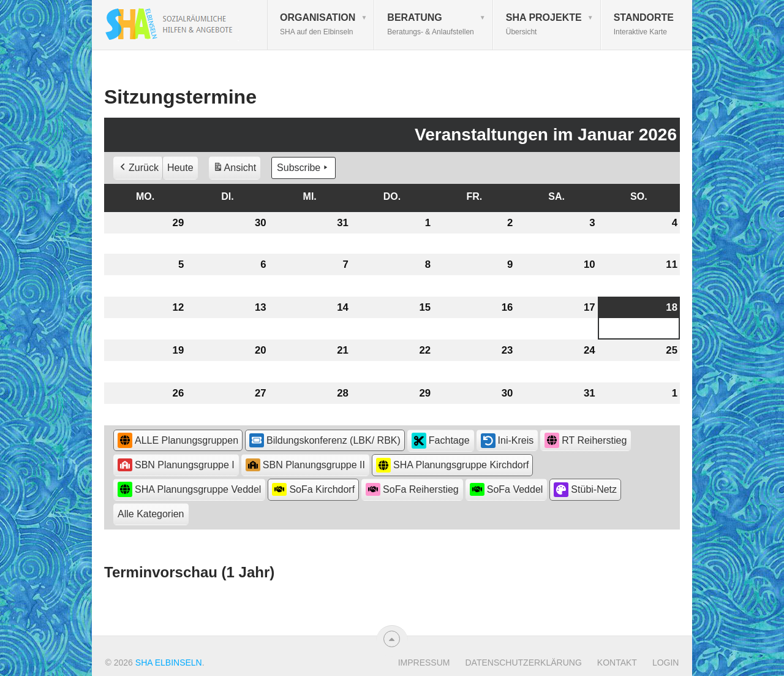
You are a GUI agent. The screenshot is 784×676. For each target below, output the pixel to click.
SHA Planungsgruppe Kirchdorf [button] (452, 465)
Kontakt (617, 663)
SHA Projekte (544, 24)
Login (666, 663)
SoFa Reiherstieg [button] (412, 489)
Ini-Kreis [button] (507, 441)
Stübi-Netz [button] (585, 490)
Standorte (644, 24)
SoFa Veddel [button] (507, 489)
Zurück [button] (138, 168)
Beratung (430, 24)
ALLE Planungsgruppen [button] (178, 440)
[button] (151, 514)
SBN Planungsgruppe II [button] (305, 465)
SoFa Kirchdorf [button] (313, 489)
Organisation (318, 24)
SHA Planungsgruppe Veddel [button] (189, 489)
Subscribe (303, 168)
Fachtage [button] (441, 441)
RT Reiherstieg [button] (586, 440)
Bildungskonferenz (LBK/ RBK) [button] (325, 440)
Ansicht (236, 169)
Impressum (424, 663)
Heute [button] (180, 168)
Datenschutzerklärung (523, 663)
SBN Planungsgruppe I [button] (176, 465)
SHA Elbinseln (169, 663)
